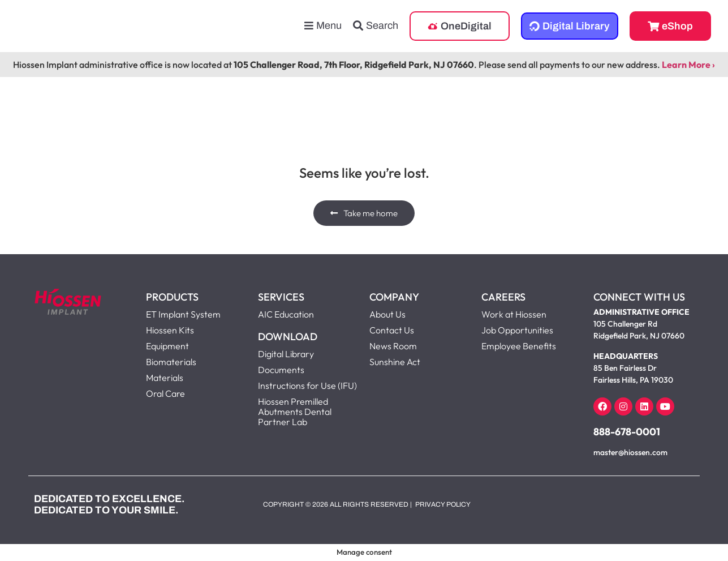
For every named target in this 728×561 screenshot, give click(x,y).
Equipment (167, 346)
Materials (165, 378)
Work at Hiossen (514, 314)
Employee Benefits (519, 346)
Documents (281, 370)
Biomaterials (171, 362)
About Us (387, 314)
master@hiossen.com (630, 452)
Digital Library (286, 354)
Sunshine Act (395, 362)
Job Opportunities (517, 330)
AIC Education (286, 314)
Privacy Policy (443, 504)
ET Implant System (183, 314)
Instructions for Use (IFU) (307, 386)
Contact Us (392, 330)
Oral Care (165, 393)
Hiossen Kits (170, 330)
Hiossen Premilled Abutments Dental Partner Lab (295, 412)
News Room (393, 346)
